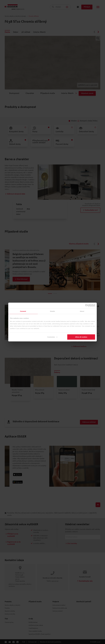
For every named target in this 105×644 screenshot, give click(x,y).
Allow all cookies (81, 337)
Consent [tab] (23, 311)
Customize (52, 337)
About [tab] (82, 311)
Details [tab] (52, 311)
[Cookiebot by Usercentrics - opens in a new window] (87, 306)
